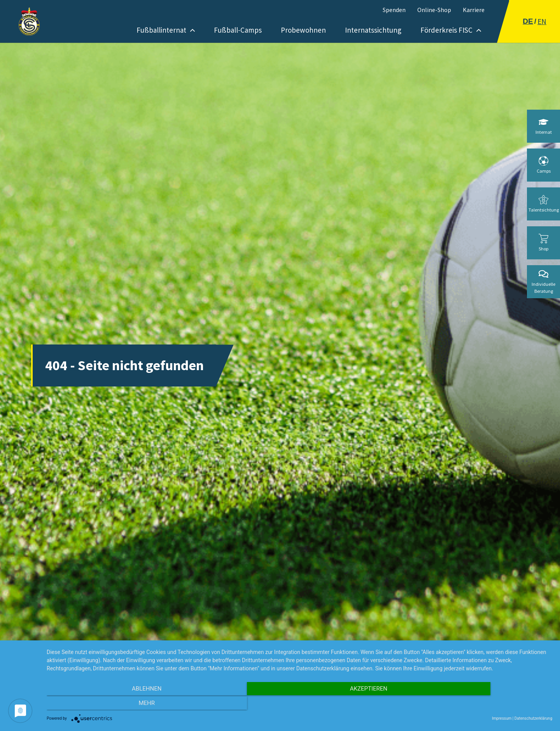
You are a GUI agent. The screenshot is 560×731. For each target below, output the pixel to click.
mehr (476, 704)
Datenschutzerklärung (533, 718)
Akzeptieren (299, 704)
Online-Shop (434, 10)
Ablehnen (122, 704)
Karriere (474, 10)
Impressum (502, 718)
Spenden (394, 10)
